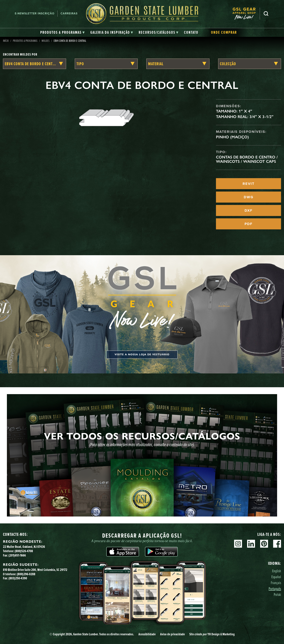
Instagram (238, 544)
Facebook (277, 544)
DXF (248, 210)
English (277, 571)
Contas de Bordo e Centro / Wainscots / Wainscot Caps (247, 159)
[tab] (63, 33)
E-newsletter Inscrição (35, 13)
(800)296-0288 (26, 574)
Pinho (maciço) (232, 137)
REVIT (248, 184)
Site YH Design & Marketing (212, 634)
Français (276, 583)
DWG (249, 197)
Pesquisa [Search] (266, 14)
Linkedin (251, 544)
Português (275, 589)
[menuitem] (246, 14)
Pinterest (264, 544)
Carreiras (69, 13)
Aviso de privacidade (172, 634)
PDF (248, 224)
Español (276, 577)
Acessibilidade (147, 634)
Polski (277, 594)
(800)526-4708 (24, 551)
